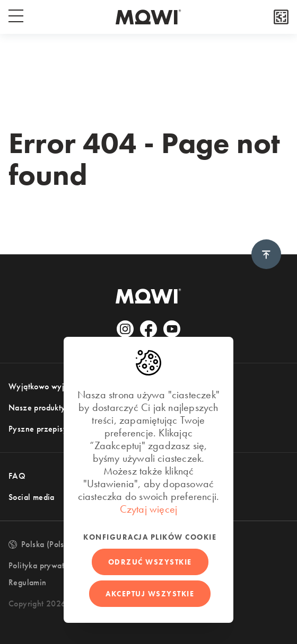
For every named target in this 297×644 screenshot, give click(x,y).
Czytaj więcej (149, 509)
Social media (32, 497)
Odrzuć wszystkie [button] (150, 562)
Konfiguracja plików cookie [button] (150, 537)
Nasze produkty (37, 408)
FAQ (17, 476)
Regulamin (28, 582)
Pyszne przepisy (38, 429)
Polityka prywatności (46, 565)
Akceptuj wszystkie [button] (150, 594)
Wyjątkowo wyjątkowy (49, 386)
